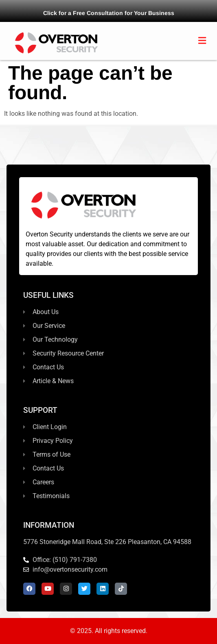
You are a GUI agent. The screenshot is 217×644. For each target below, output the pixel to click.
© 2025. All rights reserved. (109, 631)
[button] (202, 41)
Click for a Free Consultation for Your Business (109, 13)
